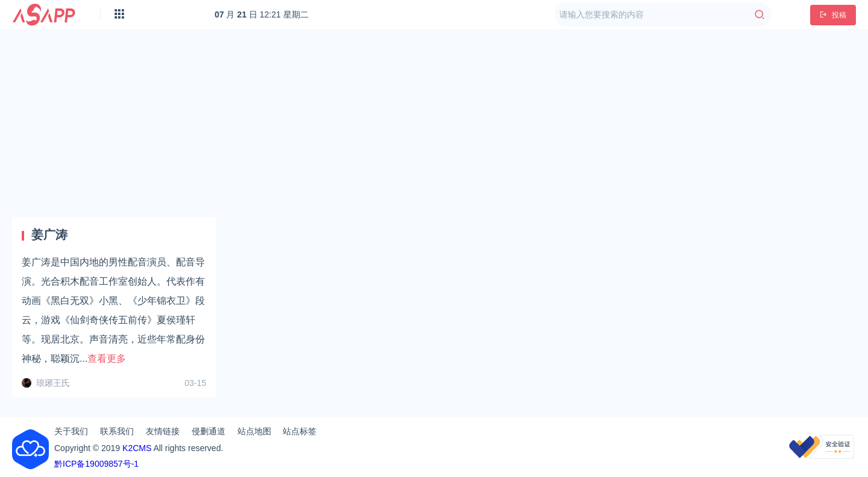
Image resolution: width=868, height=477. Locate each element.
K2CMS (137, 448)
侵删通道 (209, 431)
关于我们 (71, 431)
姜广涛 (49, 235)
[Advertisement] (434, 123)
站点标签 (300, 431)
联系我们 (117, 431)
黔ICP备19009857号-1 (96, 464)
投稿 (833, 15)
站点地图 (254, 431)
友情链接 (163, 431)
